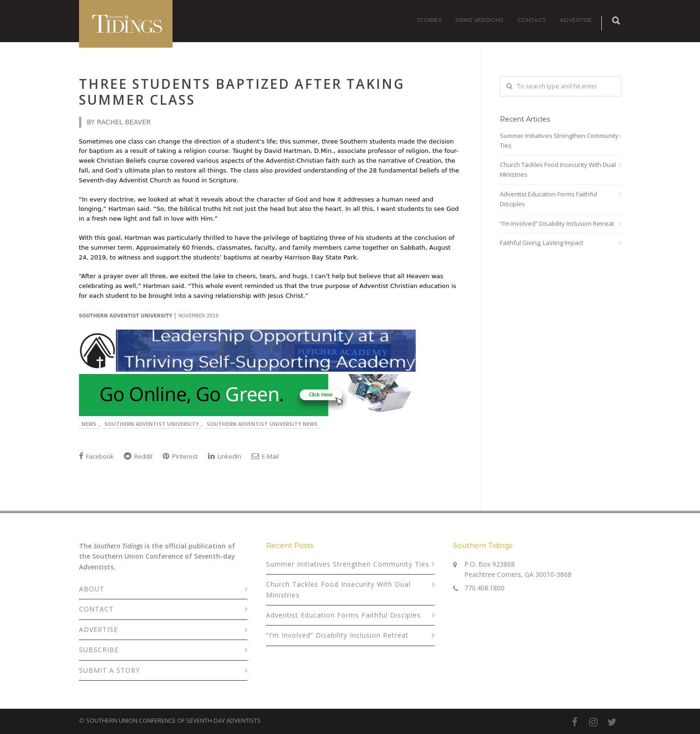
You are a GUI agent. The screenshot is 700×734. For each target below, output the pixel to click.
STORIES (429, 20)
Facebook (96, 456)
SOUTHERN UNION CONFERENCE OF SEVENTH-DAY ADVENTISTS (173, 720)
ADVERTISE (576, 20)
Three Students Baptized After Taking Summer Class (242, 92)
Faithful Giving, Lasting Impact (541, 243)
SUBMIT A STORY (109, 670)
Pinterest (180, 456)
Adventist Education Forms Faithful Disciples (548, 199)
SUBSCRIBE (99, 650)
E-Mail (265, 456)
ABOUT (92, 589)
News (89, 424)
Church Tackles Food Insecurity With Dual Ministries (558, 169)
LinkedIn (225, 456)
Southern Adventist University (152, 424)
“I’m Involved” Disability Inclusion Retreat (557, 223)
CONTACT (531, 20)
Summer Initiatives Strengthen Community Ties (559, 140)
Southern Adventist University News (262, 424)
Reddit (138, 456)
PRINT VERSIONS (479, 20)
